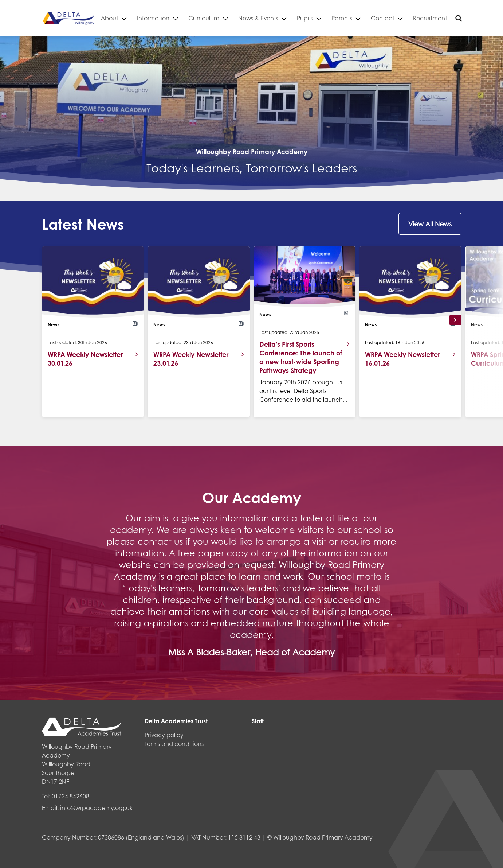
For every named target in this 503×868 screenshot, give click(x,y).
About (128, 18)
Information (172, 18)
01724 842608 (70, 796)
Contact (401, 18)
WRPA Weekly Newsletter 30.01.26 (85, 359)
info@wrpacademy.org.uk (96, 808)
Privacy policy (164, 735)
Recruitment (449, 18)
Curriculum (222, 18)
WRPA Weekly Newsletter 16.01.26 (402, 359)
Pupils (323, 18)
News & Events (277, 18)
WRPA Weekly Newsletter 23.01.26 (191, 359)
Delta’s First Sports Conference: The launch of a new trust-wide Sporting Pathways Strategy (301, 357)
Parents (360, 18)
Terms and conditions (174, 744)
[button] (455, 320)
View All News (430, 224)
